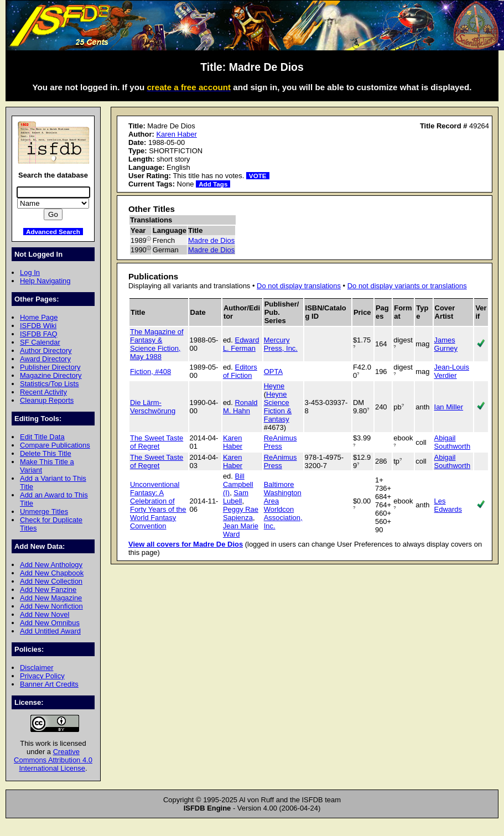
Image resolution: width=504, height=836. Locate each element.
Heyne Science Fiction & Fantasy (278, 407)
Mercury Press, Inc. (281, 344)
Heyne (274, 386)
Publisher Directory (50, 367)
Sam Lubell (236, 497)
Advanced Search (53, 232)
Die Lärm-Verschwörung (153, 407)
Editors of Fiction (240, 371)
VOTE (258, 176)
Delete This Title (46, 453)
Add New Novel (45, 614)
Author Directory (46, 351)
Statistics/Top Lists (50, 384)
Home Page (39, 317)
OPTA (273, 372)
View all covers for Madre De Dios (186, 544)
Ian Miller (449, 407)
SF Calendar (40, 342)
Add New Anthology (51, 565)
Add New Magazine (51, 598)
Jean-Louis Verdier (452, 371)
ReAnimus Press (280, 442)
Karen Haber (176, 134)
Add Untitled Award (50, 631)
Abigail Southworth (453, 442)
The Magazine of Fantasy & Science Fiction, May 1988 (157, 344)
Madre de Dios (211, 240)
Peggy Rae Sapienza (241, 513)
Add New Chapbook (52, 573)
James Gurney (446, 344)
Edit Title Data (42, 437)
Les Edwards (448, 505)
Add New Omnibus (50, 623)
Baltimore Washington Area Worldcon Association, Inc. (283, 505)
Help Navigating (45, 281)
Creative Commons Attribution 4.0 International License (53, 760)
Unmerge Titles (44, 512)
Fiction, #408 (150, 372)
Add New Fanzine (48, 590)
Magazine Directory (51, 375)
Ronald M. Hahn (240, 407)
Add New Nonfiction (51, 606)
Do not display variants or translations (407, 286)
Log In (30, 272)
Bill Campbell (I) (238, 484)
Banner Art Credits (49, 684)
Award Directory (45, 359)
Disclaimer (37, 668)
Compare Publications (55, 445)
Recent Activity (43, 392)
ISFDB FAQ (39, 334)
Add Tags (213, 184)
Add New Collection (51, 581)
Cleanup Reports (47, 400)
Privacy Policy (42, 676)
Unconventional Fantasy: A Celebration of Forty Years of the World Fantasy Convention (158, 505)
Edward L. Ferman (241, 344)
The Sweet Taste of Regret (157, 442)
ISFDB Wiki (38, 326)
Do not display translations (299, 286)
